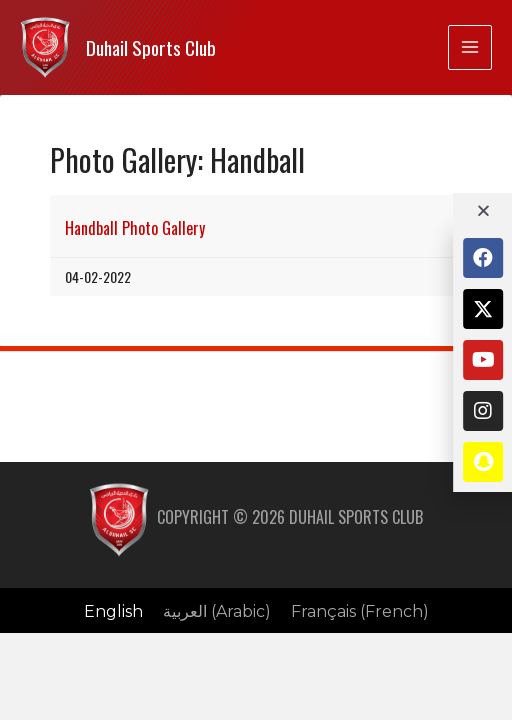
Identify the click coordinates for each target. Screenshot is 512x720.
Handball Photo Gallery (135, 228)
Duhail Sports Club (151, 47)
